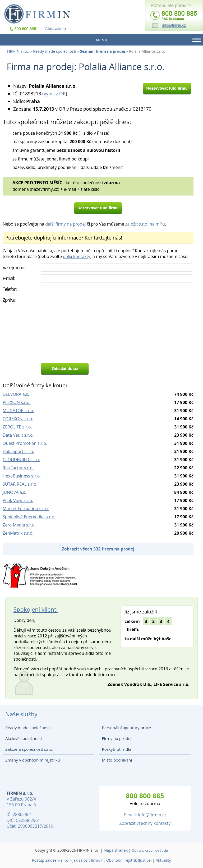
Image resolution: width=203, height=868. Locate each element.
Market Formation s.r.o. (26, 509)
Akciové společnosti (24, 738)
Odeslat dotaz (65, 369)
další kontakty (77, 256)
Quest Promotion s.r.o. (25, 443)
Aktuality (163, 860)
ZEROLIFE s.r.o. (17, 427)
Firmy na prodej (117, 738)
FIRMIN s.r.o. (18, 51)
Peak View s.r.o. (18, 500)
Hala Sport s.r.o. (18, 451)
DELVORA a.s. (16, 394)
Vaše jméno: (14, 267)
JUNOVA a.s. (14, 492)
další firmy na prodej (65, 224)
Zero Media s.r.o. (19, 525)
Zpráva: (9, 300)
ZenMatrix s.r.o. (18, 533)
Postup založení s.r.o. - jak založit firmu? (67, 860)
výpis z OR (55, 94)
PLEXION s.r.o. (17, 402)
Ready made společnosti (55, 51)
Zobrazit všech (98, 549)
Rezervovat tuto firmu (167, 88)
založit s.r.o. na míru (145, 224)
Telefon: (10, 289)
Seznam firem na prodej (103, 51)
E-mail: (9, 278)
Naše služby (21, 714)
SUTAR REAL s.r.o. (20, 484)
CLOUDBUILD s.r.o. (21, 460)
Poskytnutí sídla (117, 749)
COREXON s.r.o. (18, 419)
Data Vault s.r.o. (18, 435)
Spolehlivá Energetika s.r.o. (29, 517)
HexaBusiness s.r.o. (22, 476)
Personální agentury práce (127, 728)
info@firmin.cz (152, 815)
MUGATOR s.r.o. (19, 411)
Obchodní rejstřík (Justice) (129, 860)
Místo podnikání (117, 760)
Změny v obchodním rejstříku (33, 760)
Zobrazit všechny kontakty (145, 823)
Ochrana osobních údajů (150, 850)
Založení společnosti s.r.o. (29, 749)
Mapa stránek (116, 850)
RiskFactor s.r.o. (18, 468)
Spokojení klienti (36, 609)
